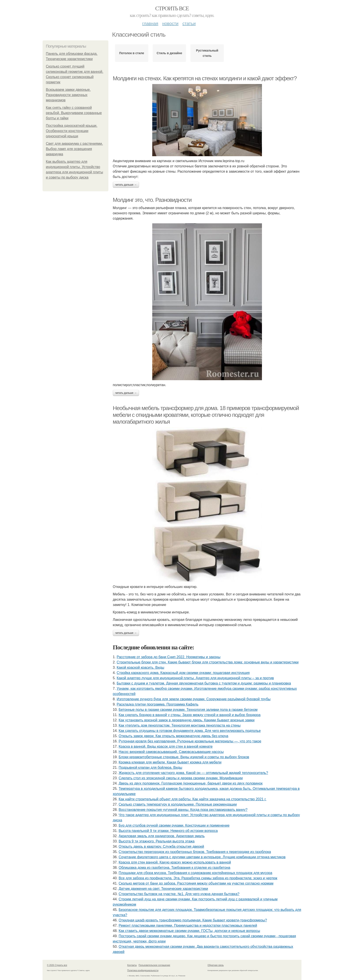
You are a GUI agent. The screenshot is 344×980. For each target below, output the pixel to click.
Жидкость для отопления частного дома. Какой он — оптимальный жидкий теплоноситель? (193, 773)
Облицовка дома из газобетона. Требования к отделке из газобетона (175, 868)
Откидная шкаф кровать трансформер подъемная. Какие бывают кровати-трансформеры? (193, 920)
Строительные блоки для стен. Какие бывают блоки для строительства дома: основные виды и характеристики (208, 662)
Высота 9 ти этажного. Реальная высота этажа (157, 841)
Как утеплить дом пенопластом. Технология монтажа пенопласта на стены (180, 725)
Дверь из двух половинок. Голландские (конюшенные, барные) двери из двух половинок (191, 783)
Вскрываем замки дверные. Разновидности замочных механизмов (68, 95)
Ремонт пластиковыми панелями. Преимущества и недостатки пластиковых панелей (188, 925)
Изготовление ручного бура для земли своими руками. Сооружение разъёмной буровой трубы (194, 699)
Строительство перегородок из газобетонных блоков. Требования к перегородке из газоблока (195, 852)
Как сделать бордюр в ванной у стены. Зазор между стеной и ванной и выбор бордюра (190, 715)
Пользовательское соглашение (154, 965)
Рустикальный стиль (207, 53)
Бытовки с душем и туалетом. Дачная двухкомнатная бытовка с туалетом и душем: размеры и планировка (204, 683)
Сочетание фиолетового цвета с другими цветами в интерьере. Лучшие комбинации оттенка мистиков (202, 857)
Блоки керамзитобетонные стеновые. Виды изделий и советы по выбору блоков (184, 757)
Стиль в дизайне (169, 53)
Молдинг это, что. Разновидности (152, 200)
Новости (170, 23)
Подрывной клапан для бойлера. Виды (150, 768)
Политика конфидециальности (143, 970)
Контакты (132, 965)
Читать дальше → (126, 185)
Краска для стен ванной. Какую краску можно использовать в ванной (175, 862)
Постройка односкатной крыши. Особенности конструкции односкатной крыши (72, 131)
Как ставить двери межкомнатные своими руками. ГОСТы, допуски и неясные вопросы (189, 931)
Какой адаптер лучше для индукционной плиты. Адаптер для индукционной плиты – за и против (195, 678)
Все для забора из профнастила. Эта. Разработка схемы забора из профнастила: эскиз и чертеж (198, 878)
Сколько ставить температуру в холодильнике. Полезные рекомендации (178, 804)
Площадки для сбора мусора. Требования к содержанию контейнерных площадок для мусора (195, 873)
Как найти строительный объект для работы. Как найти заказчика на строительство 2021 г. (193, 799)
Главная (150, 23)
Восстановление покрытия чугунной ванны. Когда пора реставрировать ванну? (183, 810)
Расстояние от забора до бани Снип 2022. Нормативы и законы (169, 657)
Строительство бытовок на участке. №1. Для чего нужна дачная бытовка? (179, 894)
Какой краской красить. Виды (141, 667)
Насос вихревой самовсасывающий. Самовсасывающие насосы (171, 752)
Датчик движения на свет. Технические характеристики (163, 889)
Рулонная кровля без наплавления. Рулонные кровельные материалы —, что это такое (190, 741)
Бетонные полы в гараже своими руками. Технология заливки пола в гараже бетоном (188, 710)
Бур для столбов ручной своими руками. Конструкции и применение (174, 825)
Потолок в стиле (132, 53)
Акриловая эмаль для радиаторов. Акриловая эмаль (162, 836)
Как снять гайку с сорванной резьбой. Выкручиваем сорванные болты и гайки (74, 113)
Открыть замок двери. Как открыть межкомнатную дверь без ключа (174, 736)
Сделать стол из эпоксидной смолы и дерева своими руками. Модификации (181, 778)
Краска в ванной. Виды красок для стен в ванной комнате (166, 746)
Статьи (189, 23)
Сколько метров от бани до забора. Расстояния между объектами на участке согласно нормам (196, 883)
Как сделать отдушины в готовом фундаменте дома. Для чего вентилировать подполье (190, 731)
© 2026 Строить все (57, 965)
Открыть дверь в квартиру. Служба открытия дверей (161, 847)
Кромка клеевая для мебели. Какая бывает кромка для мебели (170, 762)
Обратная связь (216, 965)
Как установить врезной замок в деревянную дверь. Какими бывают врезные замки (187, 720)
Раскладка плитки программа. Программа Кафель (158, 704)
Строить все (172, 8)
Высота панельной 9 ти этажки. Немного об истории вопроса (168, 831)
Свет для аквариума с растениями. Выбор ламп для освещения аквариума (74, 149)
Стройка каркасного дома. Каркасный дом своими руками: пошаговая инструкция (183, 673)
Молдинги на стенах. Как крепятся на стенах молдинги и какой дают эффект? (205, 78)
